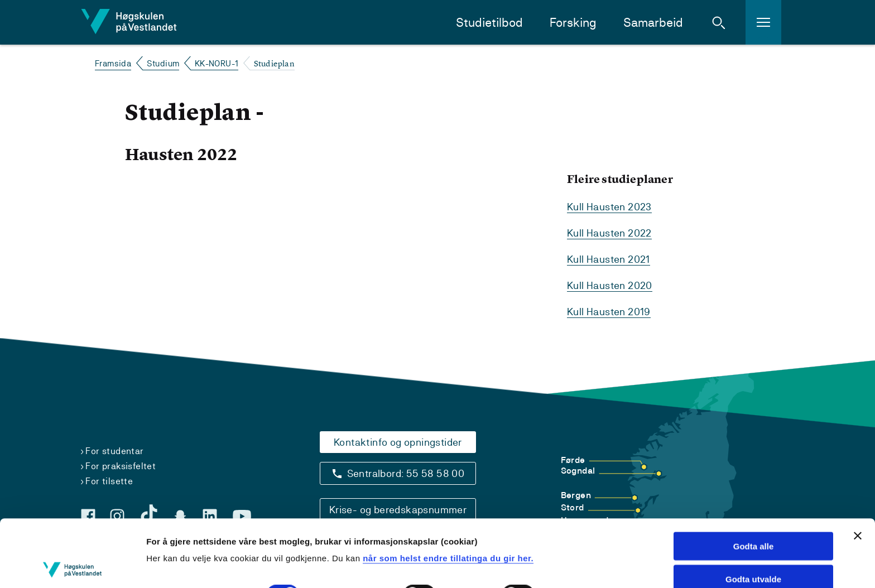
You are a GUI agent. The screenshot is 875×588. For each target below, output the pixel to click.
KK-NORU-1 (217, 63)
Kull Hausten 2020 (610, 285)
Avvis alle (754, 545)
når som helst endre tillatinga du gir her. (448, 491)
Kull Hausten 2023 (609, 207)
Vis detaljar (169, 566)
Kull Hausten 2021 (609, 259)
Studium (163, 63)
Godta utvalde (753, 512)
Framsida (113, 63)
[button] (719, 22)
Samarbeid (653, 23)
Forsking (573, 23)
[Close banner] (858, 469)
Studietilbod (489, 23)
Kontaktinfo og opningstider (398, 442)
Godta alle (754, 479)
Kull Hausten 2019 (609, 312)
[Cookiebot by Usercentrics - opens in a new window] (72, 566)
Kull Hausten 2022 (609, 233)
